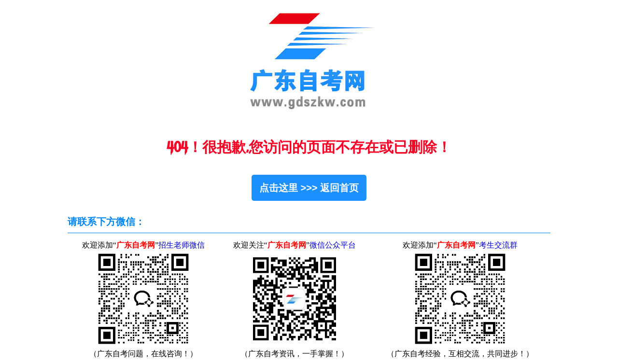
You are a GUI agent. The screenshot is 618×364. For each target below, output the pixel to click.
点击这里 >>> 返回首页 (309, 188)
